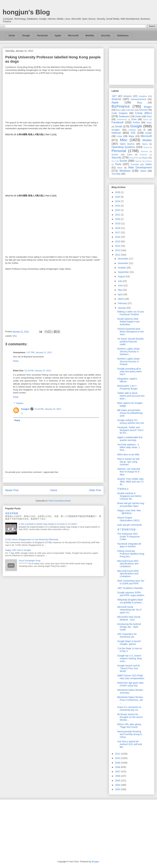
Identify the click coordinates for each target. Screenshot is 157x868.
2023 (118, 206)
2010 (118, 758)
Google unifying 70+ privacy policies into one (131, 422)
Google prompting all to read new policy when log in (130, 371)
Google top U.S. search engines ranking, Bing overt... (130, 658)
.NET (114, 96)
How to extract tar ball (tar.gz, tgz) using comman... (128, 462)
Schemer (144, 155)
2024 (118, 201)
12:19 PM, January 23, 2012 (48, 409)
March (121, 299)
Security (106, 35)
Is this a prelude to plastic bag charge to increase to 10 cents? (48, 524)
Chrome (143, 110)
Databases (123, 35)
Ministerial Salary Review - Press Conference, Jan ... (131, 700)
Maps (131, 136)
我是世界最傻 (12, 513)
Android (116, 99)
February (123, 303)
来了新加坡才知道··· (127, 529)
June (121, 285)
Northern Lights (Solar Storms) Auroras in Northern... (128, 352)
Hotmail (132, 130)
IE (144, 130)
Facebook (42, 35)
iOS (133, 133)
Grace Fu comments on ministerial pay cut (129, 709)
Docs (149, 116)
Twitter (148, 164)
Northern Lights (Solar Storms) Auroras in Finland (128, 361)
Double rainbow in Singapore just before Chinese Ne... (129, 496)
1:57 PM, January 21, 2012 (39, 352)
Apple (58, 35)
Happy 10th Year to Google (18, 550)
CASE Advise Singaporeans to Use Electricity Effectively (32, 539)
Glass (149, 123)
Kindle (149, 133)
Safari (130, 155)
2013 (118, 250)
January (122, 308)
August (122, 276)
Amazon (128, 96)
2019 (118, 223)
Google (26, 35)
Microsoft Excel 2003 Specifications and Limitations (128, 574)
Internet (116, 133)
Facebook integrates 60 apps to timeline (129, 545)
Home (12, 35)
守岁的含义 (123, 489)
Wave (120, 168)
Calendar (130, 110)
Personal (119, 151)
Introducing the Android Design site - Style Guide (129, 627)
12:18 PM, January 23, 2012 (38, 371)
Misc (15, 336)
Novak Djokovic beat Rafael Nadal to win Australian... (128, 322)
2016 (118, 237)
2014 (118, 246)
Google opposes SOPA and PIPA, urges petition (131, 594)
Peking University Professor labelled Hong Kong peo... (131, 554)
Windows (125, 171)
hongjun (25, 409)
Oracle (146, 147)
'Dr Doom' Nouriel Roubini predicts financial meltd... (130, 342)
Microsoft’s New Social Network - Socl (129, 618)
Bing (140, 103)
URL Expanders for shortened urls (127, 635)
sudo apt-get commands (130, 525)
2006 (118, 776)
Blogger (148, 107)
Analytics (143, 96)
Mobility (90, 35)
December (123, 259)
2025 (118, 197)
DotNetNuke (122, 120)
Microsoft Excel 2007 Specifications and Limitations (128, 564)
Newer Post (12, 490)
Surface (149, 161)
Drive (134, 119)
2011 (118, 754)
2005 (118, 781)
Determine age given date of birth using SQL (130, 684)
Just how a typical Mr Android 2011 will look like (130, 744)
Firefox (136, 122)
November (123, 263)
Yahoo (143, 171)
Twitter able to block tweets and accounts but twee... (131, 396)
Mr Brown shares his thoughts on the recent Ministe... (130, 717)
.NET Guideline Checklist (130, 588)
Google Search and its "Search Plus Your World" (129, 668)
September (124, 272)
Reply (16, 361)
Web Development (140, 168)
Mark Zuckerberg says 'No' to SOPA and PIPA (131, 582)
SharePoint (134, 158)
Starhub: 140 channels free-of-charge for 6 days (129, 472)
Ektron (146, 120)
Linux (119, 136)
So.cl (114, 161)
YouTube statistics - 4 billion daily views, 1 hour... (129, 447)
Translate (135, 164)
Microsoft (73, 35)
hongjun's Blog (26, 12)
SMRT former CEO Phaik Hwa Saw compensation (131, 677)
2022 (118, 210)
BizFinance (121, 106)
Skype (145, 158)
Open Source (127, 144)
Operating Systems (123, 147)
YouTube (116, 174)
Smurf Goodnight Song (29, 561)
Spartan (138, 161)
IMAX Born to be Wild (128, 455)
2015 (118, 241)
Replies (20, 403)
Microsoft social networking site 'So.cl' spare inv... (129, 610)
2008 (118, 767)
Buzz (119, 110)
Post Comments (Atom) (60, 501)
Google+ (116, 130)
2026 (118, 192)
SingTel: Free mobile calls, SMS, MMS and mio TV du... (131, 482)
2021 (118, 215)
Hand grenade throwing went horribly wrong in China (130, 734)
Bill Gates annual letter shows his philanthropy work (130, 413)
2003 (118, 789)
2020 (118, 219)
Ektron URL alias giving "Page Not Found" (129, 726)
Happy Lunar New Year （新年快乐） (129, 512)
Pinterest (144, 151)
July (120, 281)
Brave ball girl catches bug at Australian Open (131, 505)
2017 (118, 232)
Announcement (138, 99)
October (122, 268)
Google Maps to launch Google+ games (129, 643)
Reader (115, 155)
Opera (145, 144)
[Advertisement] (132, 66)
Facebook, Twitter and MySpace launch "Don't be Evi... (130, 430)
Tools (118, 164)
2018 (118, 228)
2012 (118, 255)
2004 (118, 785)
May (120, 290)
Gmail (118, 126)
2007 (118, 772)
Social (123, 161)
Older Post (95, 490)
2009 (118, 763)
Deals (138, 116)
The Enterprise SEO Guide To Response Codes (129, 537)
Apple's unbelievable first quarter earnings (130, 439)
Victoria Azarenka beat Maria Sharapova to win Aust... (131, 332)
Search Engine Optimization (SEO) (128, 519)
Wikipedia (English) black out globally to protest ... (131, 601)
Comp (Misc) (143, 113)
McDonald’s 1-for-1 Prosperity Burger (127, 387)
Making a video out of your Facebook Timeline (131, 313)
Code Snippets (120, 113)
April (120, 294)
